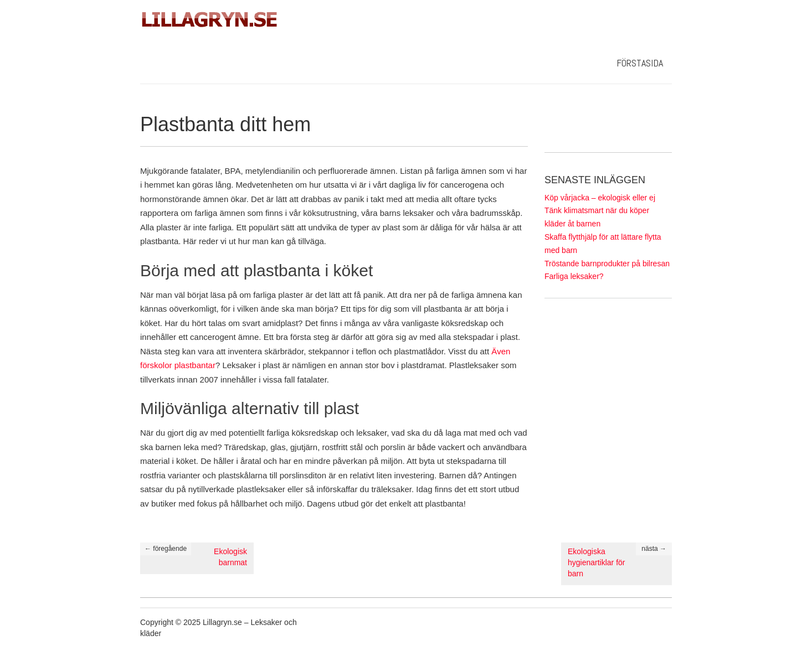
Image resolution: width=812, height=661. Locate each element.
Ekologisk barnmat (230, 557)
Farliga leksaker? (574, 276)
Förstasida (640, 63)
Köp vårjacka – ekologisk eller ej (600, 198)
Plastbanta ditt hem (225, 124)
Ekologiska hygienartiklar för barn (597, 562)
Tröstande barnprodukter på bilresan (607, 264)
